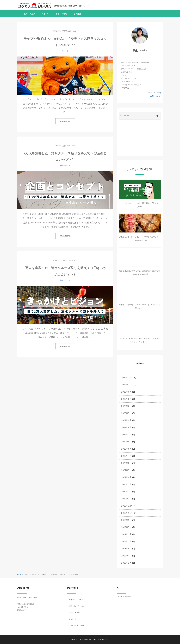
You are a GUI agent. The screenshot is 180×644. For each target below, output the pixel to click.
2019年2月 (126, 534)
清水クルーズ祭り (75, 613)
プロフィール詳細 (154, 93)
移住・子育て (61, 14)
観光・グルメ (29, 14)
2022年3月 (126, 463)
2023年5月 (126, 413)
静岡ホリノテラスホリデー (78, 606)
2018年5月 (126, 549)
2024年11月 (127, 385)
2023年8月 (126, 399)
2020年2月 (126, 492)
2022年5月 (126, 449)
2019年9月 (126, 520)
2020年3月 (126, 484)
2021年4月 (126, 477)
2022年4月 (126, 456)
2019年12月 (127, 506)
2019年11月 (127, 513)
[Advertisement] (140, 140)
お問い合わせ (155, 96)
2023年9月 (126, 392)
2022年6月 (126, 442)
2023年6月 (126, 406)
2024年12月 (127, 378)
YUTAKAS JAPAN (85, 639)
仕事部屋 (77, 14)
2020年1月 (126, 499)
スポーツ (45, 14)
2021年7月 (126, 470)
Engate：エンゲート (76, 600)
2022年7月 (126, 435)
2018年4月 (126, 556)
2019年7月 (126, 527)
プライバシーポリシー (77, 626)
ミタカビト (73, 619)
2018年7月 (126, 542)
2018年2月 (126, 563)
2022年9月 (126, 420)
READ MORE (65, 121)
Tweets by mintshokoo (124, 596)
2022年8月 (126, 427)
